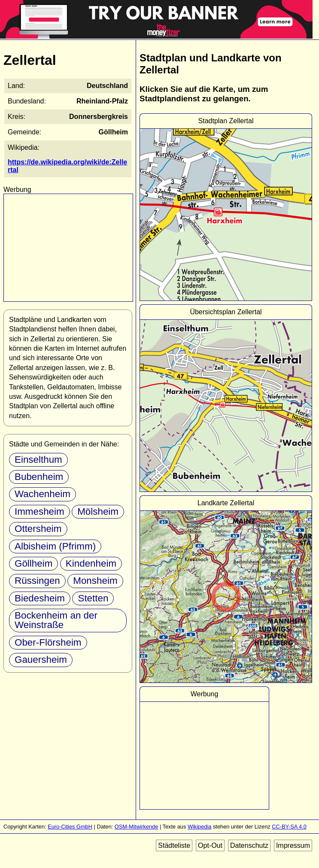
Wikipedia (199, 827)
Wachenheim (43, 494)
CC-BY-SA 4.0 (289, 827)
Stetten (93, 598)
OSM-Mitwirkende (137, 827)
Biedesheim (40, 598)
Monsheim (95, 581)
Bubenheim (39, 477)
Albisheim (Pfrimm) (55, 546)
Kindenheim (91, 563)
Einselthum (38, 460)
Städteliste (174, 845)
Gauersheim (41, 660)
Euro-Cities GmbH (70, 827)
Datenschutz (249, 845)
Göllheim (33, 563)
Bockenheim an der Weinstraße (56, 620)
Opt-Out (210, 845)
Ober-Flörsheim (48, 642)
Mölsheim (98, 511)
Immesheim (39, 511)
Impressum (293, 845)
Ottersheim (38, 529)
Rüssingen (37, 581)
